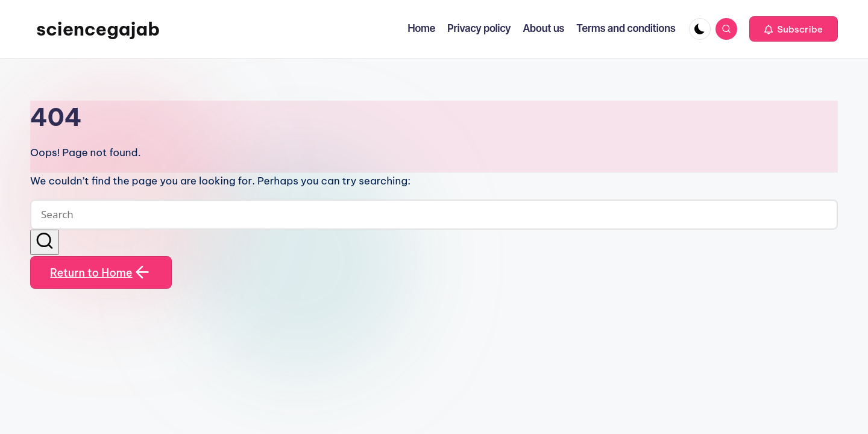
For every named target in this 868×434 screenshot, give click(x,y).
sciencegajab (98, 29)
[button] (794, 29)
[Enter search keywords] (434, 215)
